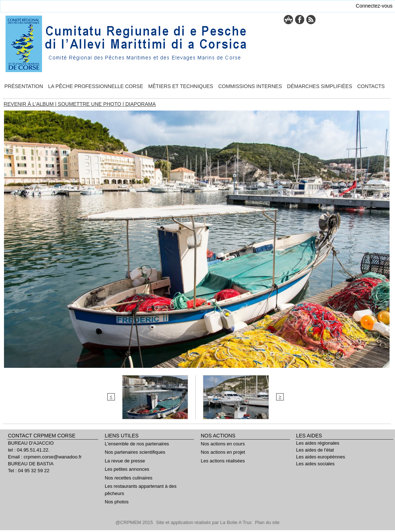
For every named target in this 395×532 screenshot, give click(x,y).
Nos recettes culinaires (129, 478)
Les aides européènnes (321, 457)
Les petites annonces (127, 469)
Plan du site (267, 522)
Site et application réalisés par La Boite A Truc (205, 522)
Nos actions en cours (223, 444)
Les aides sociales (315, 464)
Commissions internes (250, 86)
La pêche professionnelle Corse (96, 86)
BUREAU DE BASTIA (31, 464)
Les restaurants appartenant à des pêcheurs (141, 490)
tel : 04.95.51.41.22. (29, 450)
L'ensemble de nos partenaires (137, 444)
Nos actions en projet (223, 452)
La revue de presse (125, 461)
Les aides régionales (318, 443)
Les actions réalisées (223, 461)
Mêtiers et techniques (181, 86)
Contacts (371, 86)
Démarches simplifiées (320, 86)
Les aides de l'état (315, 450)
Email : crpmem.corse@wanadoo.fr (45, 457)
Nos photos (117, 502)
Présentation (24, 86)
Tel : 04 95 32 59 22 (29, 471)
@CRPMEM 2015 (135, 522)
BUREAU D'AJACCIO (31, 443)
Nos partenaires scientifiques (135, 452)
